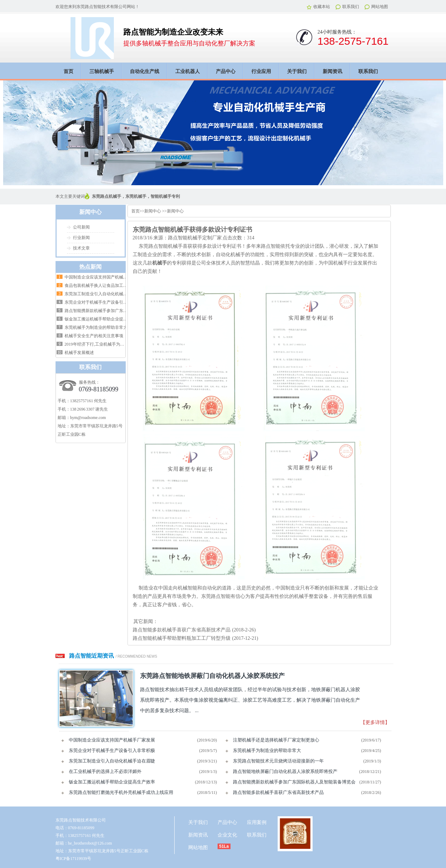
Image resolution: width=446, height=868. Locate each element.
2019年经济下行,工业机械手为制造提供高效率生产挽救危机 (120, 344)
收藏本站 (318, 7)
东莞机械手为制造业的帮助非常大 (96, 327)
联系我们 (347, 7)
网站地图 (376, 7)
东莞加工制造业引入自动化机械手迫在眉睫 (104, 294)
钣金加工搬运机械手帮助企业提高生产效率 (104, 319)
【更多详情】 (375, 722)
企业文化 (227, 835)
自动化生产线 (145, 71)
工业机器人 (188, 71)
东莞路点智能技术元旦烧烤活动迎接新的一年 (278, 761)
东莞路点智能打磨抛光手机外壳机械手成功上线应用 (121, 792)
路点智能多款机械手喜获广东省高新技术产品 (182, 630)
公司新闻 (81, 227)
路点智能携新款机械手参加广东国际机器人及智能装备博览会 (121, 311)
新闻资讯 (332, 71)
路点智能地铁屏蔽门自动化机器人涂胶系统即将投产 (285, 771)
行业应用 (261, 71)
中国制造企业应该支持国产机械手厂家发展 (104, 277)
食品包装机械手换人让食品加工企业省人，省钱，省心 (115, 285)
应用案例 (257, 822)
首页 (68, 71)
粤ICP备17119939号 (73, 859)
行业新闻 (81, 238)
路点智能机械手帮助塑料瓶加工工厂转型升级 (182, 638)
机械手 (160, 263)
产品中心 (226, 71)
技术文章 (81, 248)
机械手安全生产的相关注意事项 (94, 336)
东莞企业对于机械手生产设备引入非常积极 (104, 302)
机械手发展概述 (79, 353)
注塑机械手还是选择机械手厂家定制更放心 (276, 740)
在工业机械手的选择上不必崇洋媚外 (105, 771)
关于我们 (297, 71)
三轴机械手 (102, 71)
